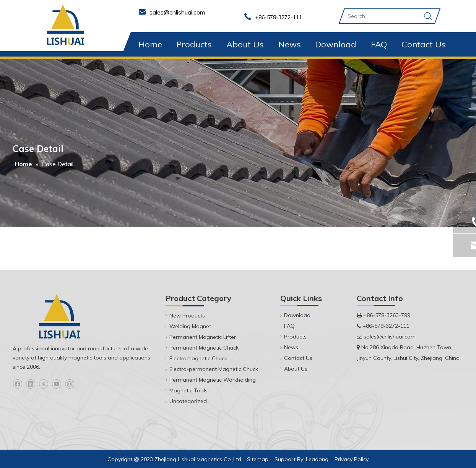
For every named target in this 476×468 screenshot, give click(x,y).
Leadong (317, 459)
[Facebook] (17, 384)
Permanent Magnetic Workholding (213, 380)
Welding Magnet (190, 326)
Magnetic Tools (188, 390)
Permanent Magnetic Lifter (203, 337)
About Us (245, 44)
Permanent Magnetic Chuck (204, 348)
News (290, 44)
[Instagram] (69, 384)
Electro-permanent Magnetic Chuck (214, 369)
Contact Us (424, 44)
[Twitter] (43, 384)
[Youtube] (56, 384)
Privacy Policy (352, 459)
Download (336, 44)
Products (194, 44)
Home (150, 44)
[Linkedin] (30, 384)
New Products (187, 316)
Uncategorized (188, 401)
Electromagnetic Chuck (198, 358)
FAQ (379, 44)
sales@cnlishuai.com (390, 337)
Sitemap (258, 459)
